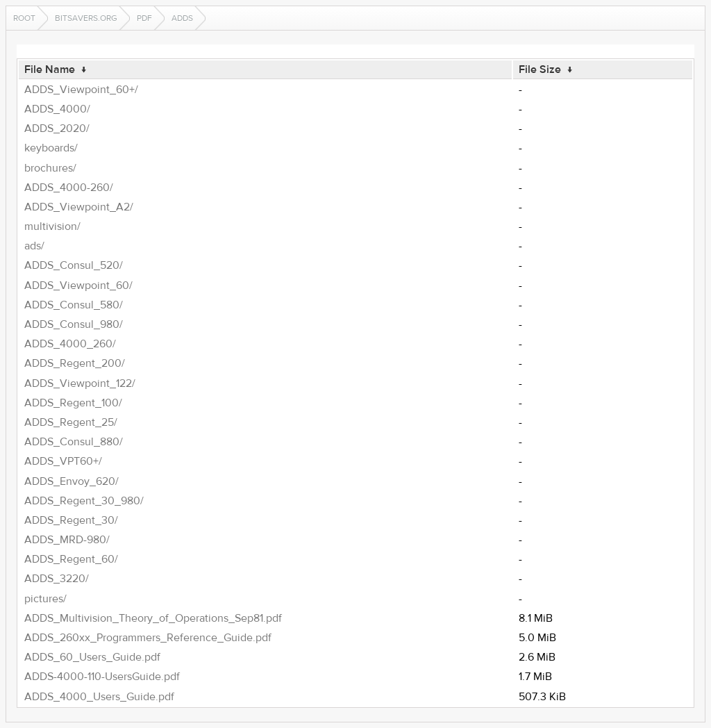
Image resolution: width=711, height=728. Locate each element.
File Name (50, 69)
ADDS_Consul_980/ (74, 324)
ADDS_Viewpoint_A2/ (79, 207)
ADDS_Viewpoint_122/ (80, 383)
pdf (144, 18)
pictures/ (45, 599)
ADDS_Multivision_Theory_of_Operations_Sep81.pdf (153, 618)
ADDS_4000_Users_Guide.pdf (99, 697)
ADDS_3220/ (57, 579)
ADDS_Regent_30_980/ (84, 501)
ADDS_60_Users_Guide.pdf (92, 657)
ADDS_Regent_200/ (75, 363)
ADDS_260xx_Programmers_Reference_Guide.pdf (148, 638)
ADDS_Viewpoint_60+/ (81, 90)
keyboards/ (51, 148)
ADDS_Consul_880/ (74, 442)
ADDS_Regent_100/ (73, 403)
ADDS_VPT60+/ (63, 461)
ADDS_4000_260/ (70, 344)
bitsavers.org (86, 18)
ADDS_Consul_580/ (74, 305)
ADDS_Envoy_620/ (72, 481)
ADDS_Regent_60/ (71, 559)
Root (24, 18)
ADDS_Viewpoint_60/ (78, 286)
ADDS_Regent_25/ (71, 422)
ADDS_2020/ (57, 129)
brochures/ (50, 168)
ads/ (34, 246)
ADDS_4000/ (57, 109)
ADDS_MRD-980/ (67, 540)
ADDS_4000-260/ (69, 188)
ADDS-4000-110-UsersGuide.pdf (102, 677)
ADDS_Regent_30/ (71, 520)
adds (182, 18)
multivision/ (52, 226)
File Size (540, 69)
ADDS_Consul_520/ (74, 265)
